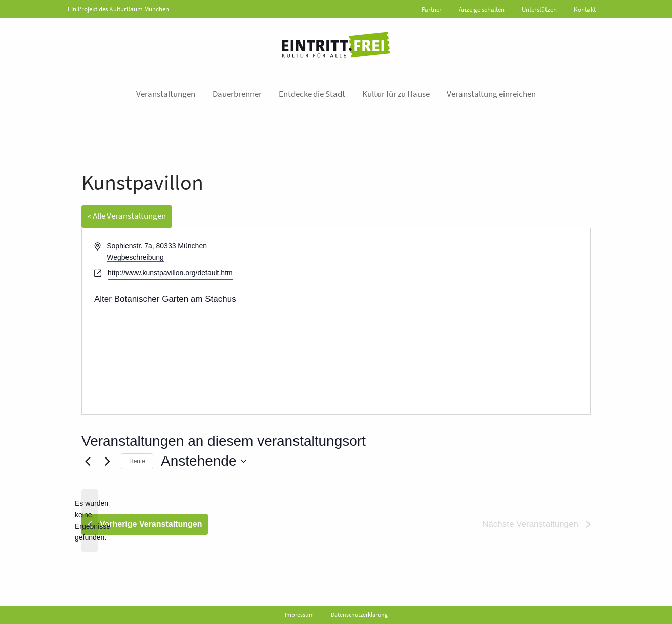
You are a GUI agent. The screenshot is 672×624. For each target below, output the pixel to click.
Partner (432, 9)
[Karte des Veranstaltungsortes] (462, 321)
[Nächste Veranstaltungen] (107, 461)
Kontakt (585, 9)
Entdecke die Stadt (312, 94)
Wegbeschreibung (135, 257)
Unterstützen (539, 9)
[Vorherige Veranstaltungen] (88, 461)
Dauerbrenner (237, 94)
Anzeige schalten (482, 9)
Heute (137, 461)
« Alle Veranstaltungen (127, 216)
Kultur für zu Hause (396, 94)
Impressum (299, 615)
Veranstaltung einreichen (491, 94)
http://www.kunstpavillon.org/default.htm (170, 273)
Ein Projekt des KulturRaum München (118, 9)
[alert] (90, 521)
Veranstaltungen (166, 94)
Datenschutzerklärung (359, 615)
